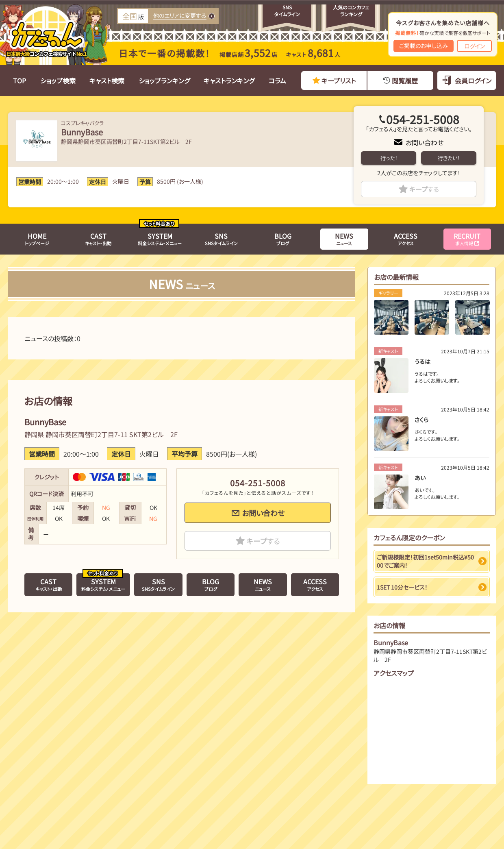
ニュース (344, 239)
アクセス (406, 239)
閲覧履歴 (405, 81)
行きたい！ (449, 158)
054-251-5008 (423, 119)
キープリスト (339, 81)
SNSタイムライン (221, 239)
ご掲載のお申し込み (424, 46)
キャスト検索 (107, 81)
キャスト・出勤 (98, 239)
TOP (20, 81)
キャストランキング (229, 81)
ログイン (475, 46)
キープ (424, 189)
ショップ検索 (58, 81)
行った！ (389, 158)
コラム (277, 81)
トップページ (37, 239)
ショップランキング (164, 81)
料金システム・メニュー (160, 239)
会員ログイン (473, 81)
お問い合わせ (425, 142)
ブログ (283, 239)
